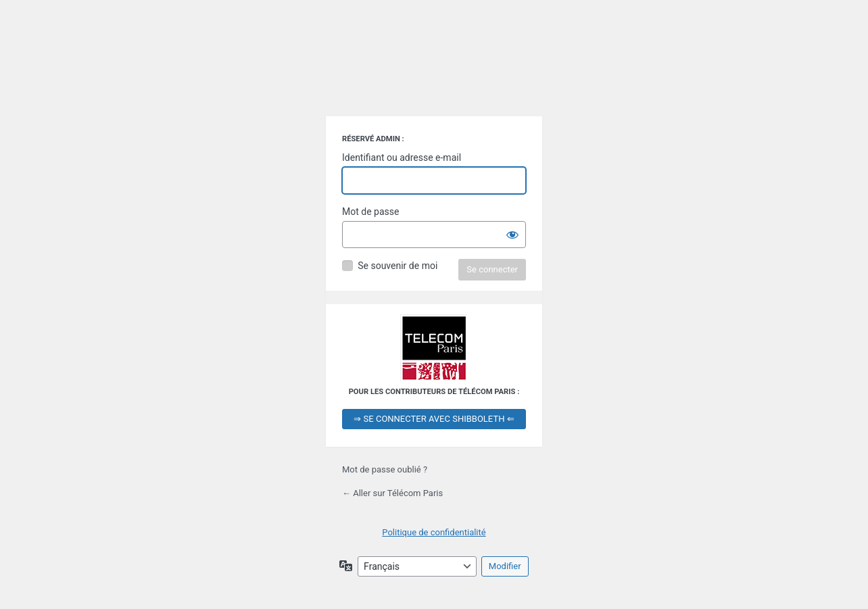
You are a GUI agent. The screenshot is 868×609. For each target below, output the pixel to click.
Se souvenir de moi (397, 266)
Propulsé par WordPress (434, 72)
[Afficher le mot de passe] (512, 235)
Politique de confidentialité (434, 532)
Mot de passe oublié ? (385, 469)
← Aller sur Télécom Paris (392, 493)
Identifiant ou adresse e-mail (402, 157)
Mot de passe (370, 212)
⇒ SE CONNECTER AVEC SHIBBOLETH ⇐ (434, 419)
